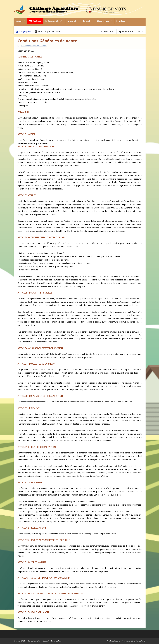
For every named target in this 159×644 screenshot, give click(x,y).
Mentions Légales (114, 641)
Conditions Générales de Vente (34, 46)
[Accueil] (18, 46)
